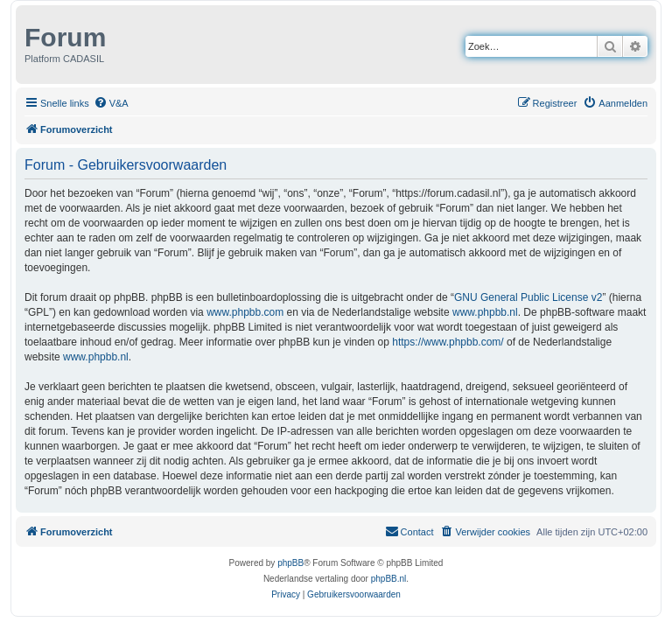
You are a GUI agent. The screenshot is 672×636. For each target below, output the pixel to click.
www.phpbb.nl (485, 312)
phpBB (290, 563)
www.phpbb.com (245, 312)
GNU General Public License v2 (528, 297)
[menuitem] (111, 103)
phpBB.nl (389, 579)
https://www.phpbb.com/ (448, 342)
